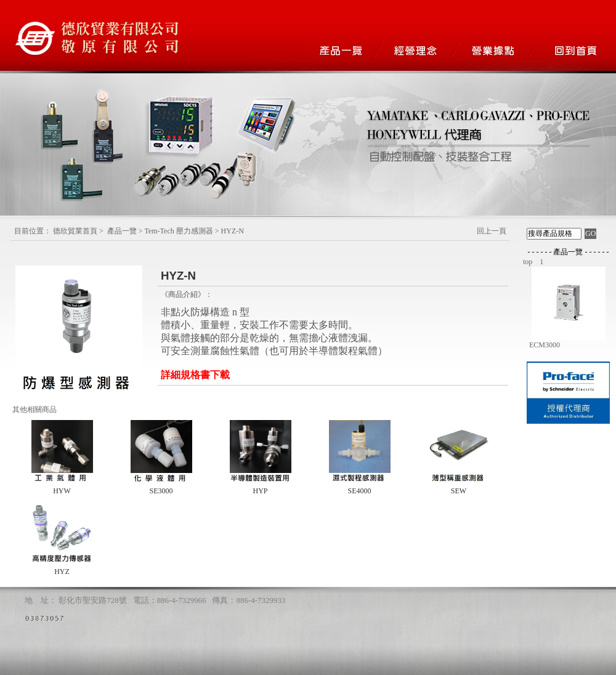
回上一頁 (492, 231)
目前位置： (33, 231)
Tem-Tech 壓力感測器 (178, 231)
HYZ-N (233, 231)
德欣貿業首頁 (75, 231)
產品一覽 (122, 231)
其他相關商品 (34, 410)
